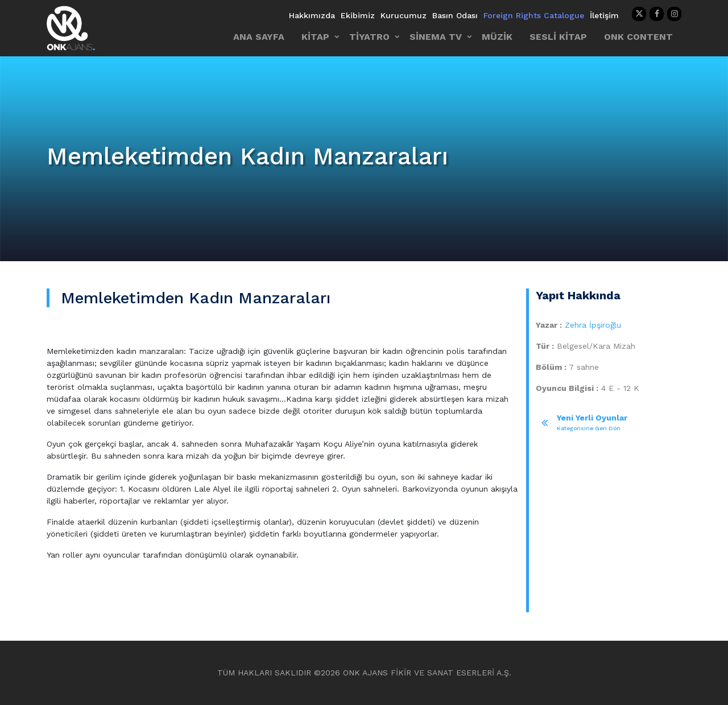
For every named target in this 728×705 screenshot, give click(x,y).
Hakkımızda (312, 15)
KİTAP (315, 37)
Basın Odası (455, 15)
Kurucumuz (404, 15)
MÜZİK (497, 37)
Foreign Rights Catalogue (534, 15)
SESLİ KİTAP (558, 37)
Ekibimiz (358, 15)
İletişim (604, 15)
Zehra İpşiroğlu (593, 325)
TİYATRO (369, 37)
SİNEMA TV (436, 37)
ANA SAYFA (259, 37)
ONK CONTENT (638, 37)
